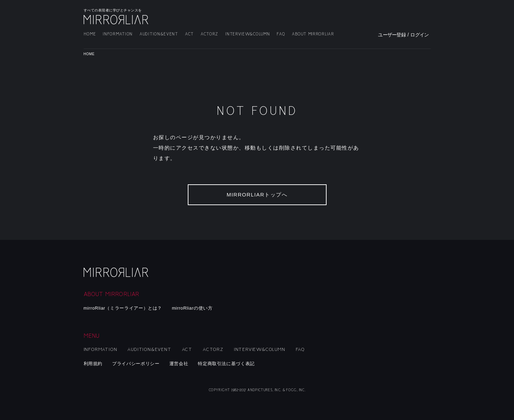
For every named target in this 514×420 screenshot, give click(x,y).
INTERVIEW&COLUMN (247, 34)
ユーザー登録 (392, 35)
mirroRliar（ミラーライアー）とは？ (123, 308)
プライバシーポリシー (136, 364)
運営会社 (179, 364)
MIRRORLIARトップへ (257, 195)
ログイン (419, 35)
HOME (90, 34)
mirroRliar (117, 272)
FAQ (281, 34)
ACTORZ (209, 34)
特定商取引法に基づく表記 (226, 364)
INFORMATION (118, 34)
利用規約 (93, 364)
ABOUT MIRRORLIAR (313, 34)
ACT (189, 34)
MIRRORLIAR (117, 20)
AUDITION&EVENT (159, 34)
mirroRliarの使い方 (192, 308)
